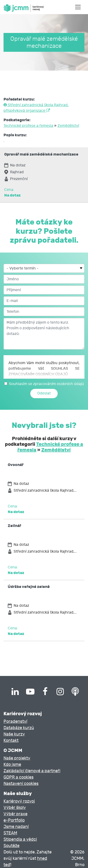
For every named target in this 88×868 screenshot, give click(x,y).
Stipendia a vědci (20, 839)
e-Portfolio (14, 820)
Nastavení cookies (21, 784)
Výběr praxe (15, 814)
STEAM (10, 833)
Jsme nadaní (16, 827)
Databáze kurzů (19, 728)
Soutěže (11, 846)
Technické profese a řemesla (28, 126)
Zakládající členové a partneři (32, 771)
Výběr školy (15, 808)
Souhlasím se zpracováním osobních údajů (46, 384)
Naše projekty (17, 758)
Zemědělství (68, 126)
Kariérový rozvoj (19, 801)
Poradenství (15, 721)
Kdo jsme (12, 765)
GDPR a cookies (19, 777)
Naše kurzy (14, 734)
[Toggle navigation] (78, 7)
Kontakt (11, 741)
